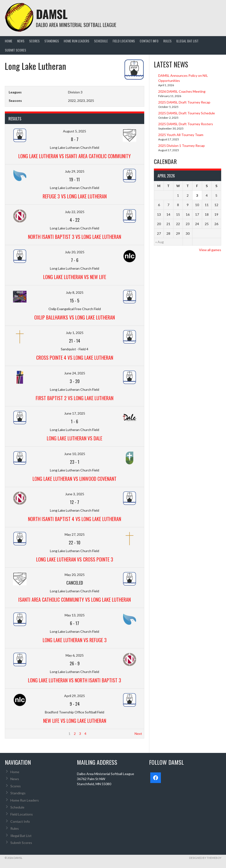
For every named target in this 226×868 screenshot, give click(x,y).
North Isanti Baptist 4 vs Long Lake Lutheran (75, 519)
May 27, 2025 (75, 534)
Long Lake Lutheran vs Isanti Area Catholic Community (75, 156)
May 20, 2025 (75, 575)
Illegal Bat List (187, 41)
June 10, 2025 (75, 454)
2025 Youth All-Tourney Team (181, 135)
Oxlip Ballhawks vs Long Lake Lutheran (75, 317)
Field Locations (124, 41)
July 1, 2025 (75, 333)
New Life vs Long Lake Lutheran (75, 721)
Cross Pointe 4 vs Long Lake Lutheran (75, 358)
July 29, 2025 (75, 171)
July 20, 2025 (75, 252)
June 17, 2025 (75, 413)
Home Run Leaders (76, 41)
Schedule (101, 41)
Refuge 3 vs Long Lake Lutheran (75, 196)
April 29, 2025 (75, 696)
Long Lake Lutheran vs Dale (75, 438)
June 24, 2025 (75, 373)
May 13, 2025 (75, 615)
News (21, 41)
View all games (210, 250)
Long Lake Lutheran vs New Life (75, 277)
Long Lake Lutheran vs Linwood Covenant (75, 479)
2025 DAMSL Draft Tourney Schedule (187, 113)
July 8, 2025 (75, 292)
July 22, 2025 (75, 212)
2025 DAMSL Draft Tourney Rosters (186, 124)
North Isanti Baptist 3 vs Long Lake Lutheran (75, 237)
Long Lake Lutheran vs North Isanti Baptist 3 (75, 680)
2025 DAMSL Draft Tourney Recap (184, 102)
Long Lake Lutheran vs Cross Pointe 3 (75, 559)
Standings (52, 41)
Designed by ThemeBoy (205, 858)
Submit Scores (15, 50)
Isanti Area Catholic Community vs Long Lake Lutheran (75, 600)
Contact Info (149, 41)
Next (138, 734)
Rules (167, 41)
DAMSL (52, 14)
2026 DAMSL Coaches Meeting (182, 91)
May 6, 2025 (75, 655)
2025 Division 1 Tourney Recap (181, 146)
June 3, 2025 (75, 494)
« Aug (160, 242)
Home (9, 41)
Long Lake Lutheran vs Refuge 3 (75, 640)
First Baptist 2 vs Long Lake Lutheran (75, 398)
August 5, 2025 (75, 131)
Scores (34, 41)
